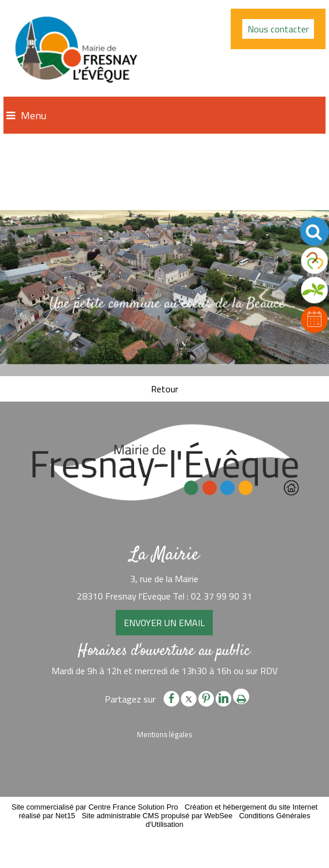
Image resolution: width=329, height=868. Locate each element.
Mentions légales (164, 734)
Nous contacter (278, 29)
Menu (34, 115)
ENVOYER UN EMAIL (164, 623)
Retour (164, 389)
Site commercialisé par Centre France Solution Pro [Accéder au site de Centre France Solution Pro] (95, 807)
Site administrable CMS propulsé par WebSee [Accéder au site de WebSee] (157, 816)
